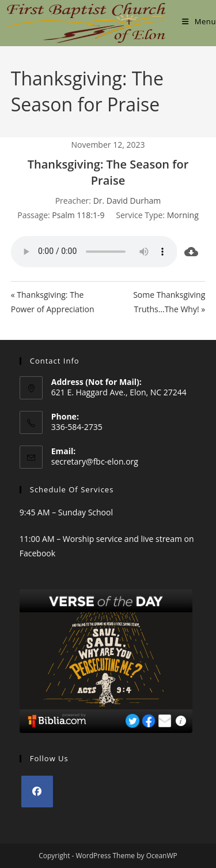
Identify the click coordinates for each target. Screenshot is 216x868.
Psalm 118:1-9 (78, 215)
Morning (183, 215)
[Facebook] (37, 792)
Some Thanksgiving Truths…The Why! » (169, 302)
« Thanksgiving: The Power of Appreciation (53, 302)
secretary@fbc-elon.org (95, 461)
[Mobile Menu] (199, 21)
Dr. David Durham (127, 201)
